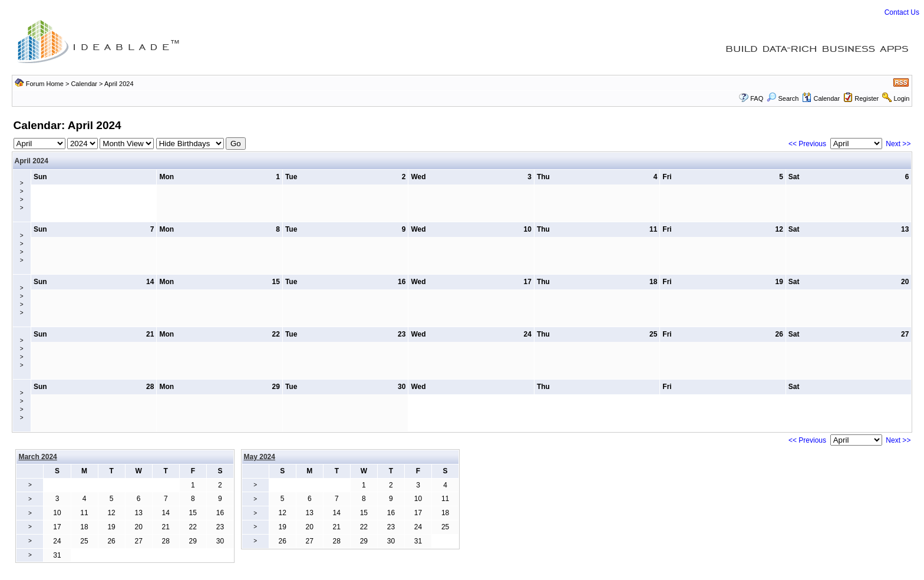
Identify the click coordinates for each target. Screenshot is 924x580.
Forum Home (45, 84)
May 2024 (260, 457)
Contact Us (902, 12)
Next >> (898, 144)
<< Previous (807, 144)
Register (867, 98)
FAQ (757, 98)
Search (783, 98)
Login (901, 98)
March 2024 (37, 457)
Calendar (84, 84)
